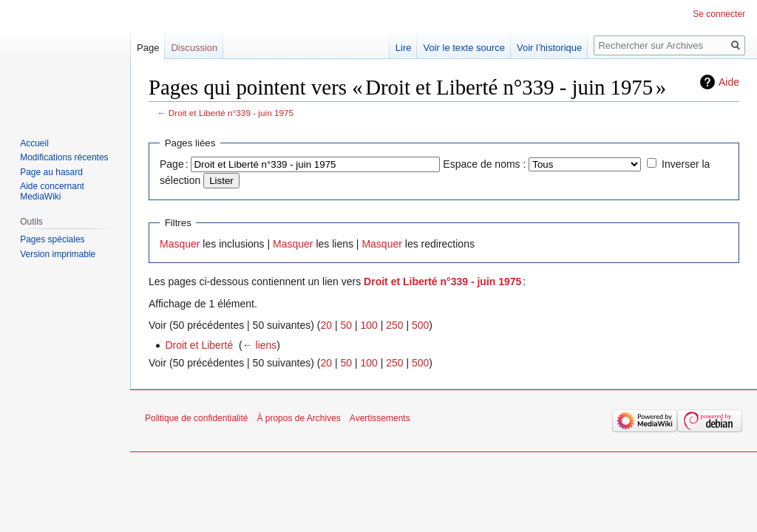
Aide (729, 82)
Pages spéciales (52, 239)
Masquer (180, 244)
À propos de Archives (298, 418)
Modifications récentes (64, 157)
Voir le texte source (464, 48)
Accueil (34, 143)
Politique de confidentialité (196, 418)
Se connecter (719, 14)
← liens (260, 345)
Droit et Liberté (199, 345)
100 (369, 325)
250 (394, 325)
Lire (404, 48)
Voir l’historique (549, 48)
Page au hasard (51, 172)
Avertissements (380, 418)
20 (326, 325)
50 (346, 325)
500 (420, 325)
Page (148, 48)
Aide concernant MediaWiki (52, 191)
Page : (174, 164)
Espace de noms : (484, 164)
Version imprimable (58, 254)
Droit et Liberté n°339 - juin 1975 (231, 113)
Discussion (194, 48)
